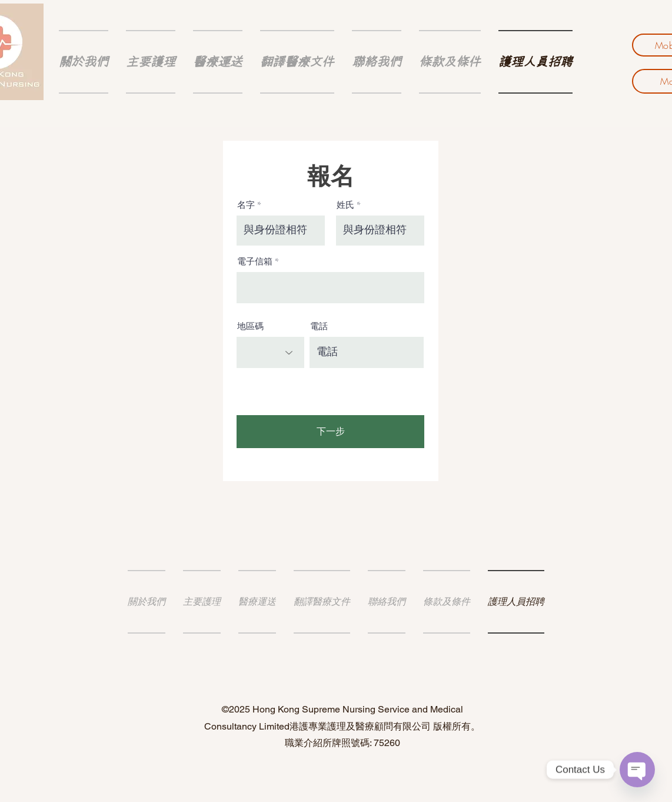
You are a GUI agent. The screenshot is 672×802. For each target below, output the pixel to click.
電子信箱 (255, 262)
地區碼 (250, 327)
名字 (246, 205)
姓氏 (345, 205)
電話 (319, 327)
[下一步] (330, 432)
